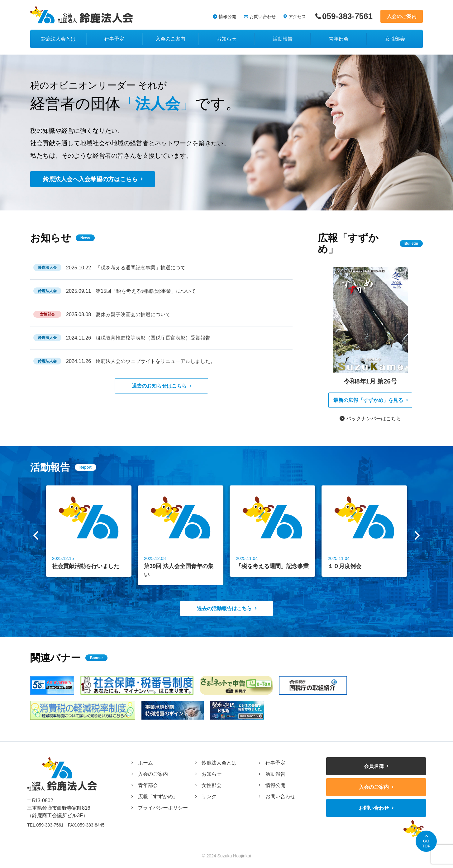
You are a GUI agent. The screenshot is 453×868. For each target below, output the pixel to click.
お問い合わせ (263, 17)
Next (417, 535)
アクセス (297, 17)
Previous (36, 535)
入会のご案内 (402, 16)
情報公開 (227, 17)
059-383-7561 (347, 16)
